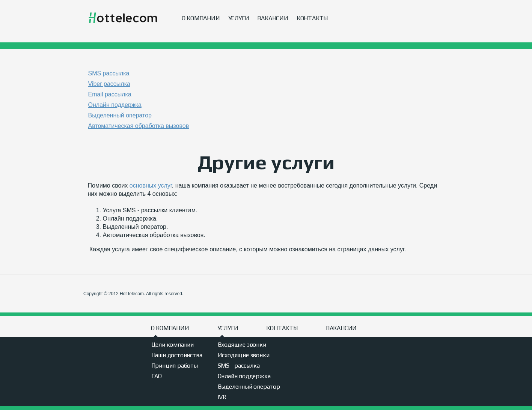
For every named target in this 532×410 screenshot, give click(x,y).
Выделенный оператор (249, 387)
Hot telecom (123, 18)
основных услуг (151, 185)
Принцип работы (175, 366)
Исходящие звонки (244, 355)
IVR (222, 397)
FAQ (157, 376)
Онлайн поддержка (244, 376)
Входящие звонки (242, 345)
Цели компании (173, 345)
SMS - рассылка (239, 366)
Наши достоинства (177, 355)
